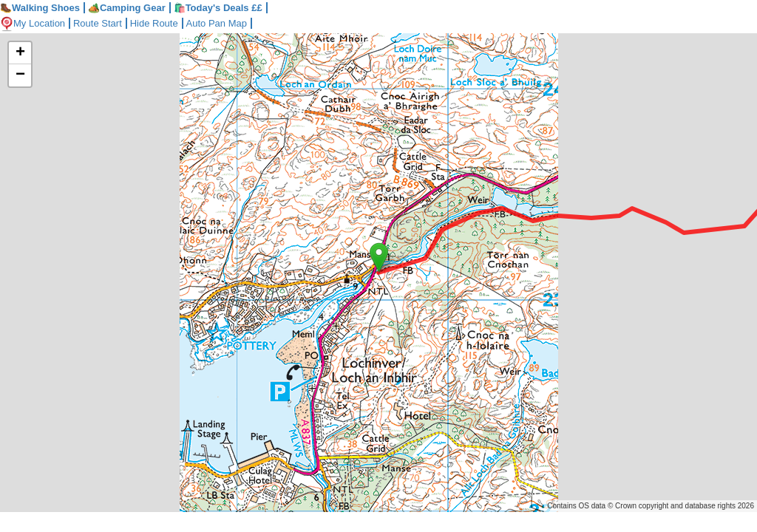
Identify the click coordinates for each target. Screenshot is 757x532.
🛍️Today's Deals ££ (218, 8)
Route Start (98, 23)
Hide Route (154, 23)
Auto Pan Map (217, 23)
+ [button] (20, 53)
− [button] (20, 75)
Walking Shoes (40, 8)
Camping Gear (127, 8)
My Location (33, 23)
